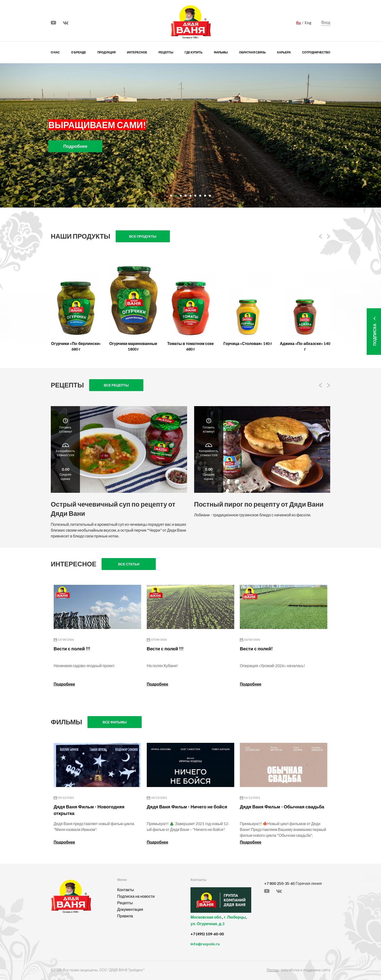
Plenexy (273, 970)
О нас (55, 52)
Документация (130, 909)
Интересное (137, 52)
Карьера (284, 52)
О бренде (79, 52)
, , (226, 923)
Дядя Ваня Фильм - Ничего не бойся (187, 807)
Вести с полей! (256, 649)
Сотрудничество (316, 52)
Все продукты (143, 236)
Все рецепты (116, 385)
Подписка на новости (136, 896)
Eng (308, 22)
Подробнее (64, 684)
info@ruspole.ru (205, 944)
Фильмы (221, 52)
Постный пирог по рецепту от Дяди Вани (259, 504)
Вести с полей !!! (72, 649)
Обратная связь (252, 52)
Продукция (107, 52)
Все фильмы (115, 722)
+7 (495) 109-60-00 (207, 934)
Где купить (194, 52)
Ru (299, 22)
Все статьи (129, 564)
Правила (125, 916)
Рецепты (166, 52)
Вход (326, 22)
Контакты (126, 890)
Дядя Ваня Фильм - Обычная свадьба (282, 807)
